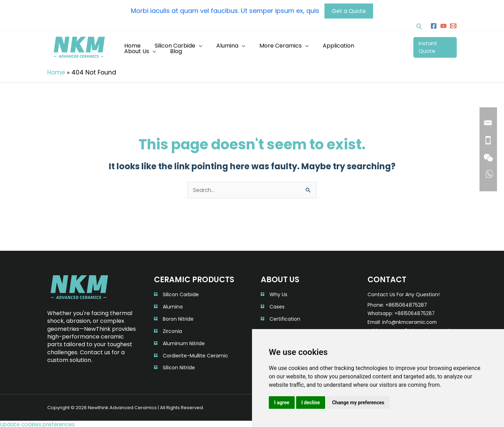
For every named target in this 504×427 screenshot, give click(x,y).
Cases (277, 306)
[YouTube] (443, 24)
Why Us (278, 293)
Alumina (173, 306)
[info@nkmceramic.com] (453, 24)
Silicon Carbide (181, 293)
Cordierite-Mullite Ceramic (195, 354)
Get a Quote (351, 9)
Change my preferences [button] (359, 402)
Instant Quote (433, 46)
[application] (207, 46)
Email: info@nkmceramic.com (404, 321)
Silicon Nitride (179, 366)
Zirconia (172, 330)
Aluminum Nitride (184, 342)
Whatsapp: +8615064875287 (402, 312)
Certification (285, 318)
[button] (419, 25)
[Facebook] (434, 24)
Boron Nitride (178, 318)
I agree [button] (282, 402)
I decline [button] (311, 402)
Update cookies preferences (40, 423)
